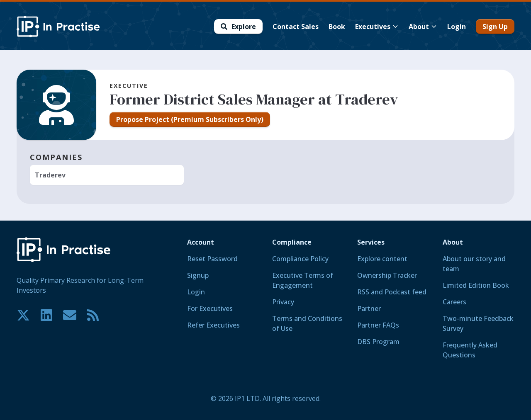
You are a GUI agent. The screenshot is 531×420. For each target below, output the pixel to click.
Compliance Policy (300, 259)
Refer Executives (213, 325)
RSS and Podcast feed (392, 292)
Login (196, 292)
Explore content (382, 259)
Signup (198, 275)
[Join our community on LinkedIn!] (46, 315)
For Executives (210, 308)
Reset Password (212, 259)
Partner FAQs (378, 325)
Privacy (283, 302)
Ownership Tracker (387, 275)
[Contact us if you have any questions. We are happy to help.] (70, 315)
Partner (369, 308)
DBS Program (378, 342)
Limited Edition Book (476, 285)
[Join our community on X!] (23, 315)
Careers (454, 302)
